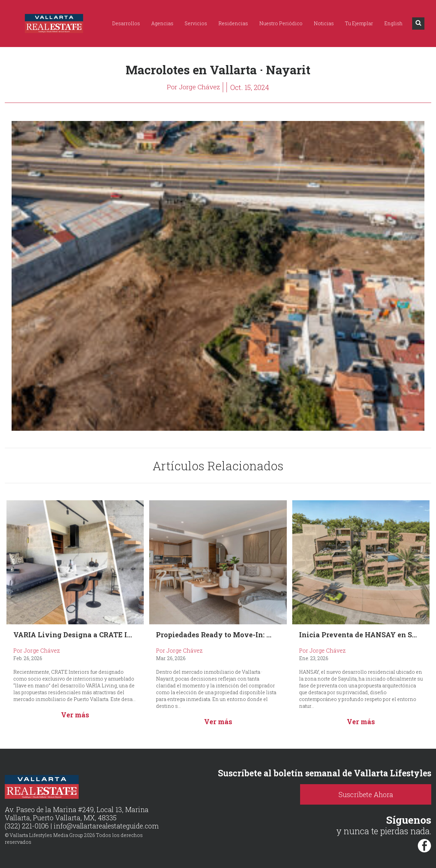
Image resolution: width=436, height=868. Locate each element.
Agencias (162, 23)
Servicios (196, 23)
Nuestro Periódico (281, 23)
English (393, 23)
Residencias (233, 23)
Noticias (324, 23)
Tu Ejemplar (359, 23)
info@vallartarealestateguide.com (107, 826)
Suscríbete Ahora (378, 794)
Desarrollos (126, 23)
